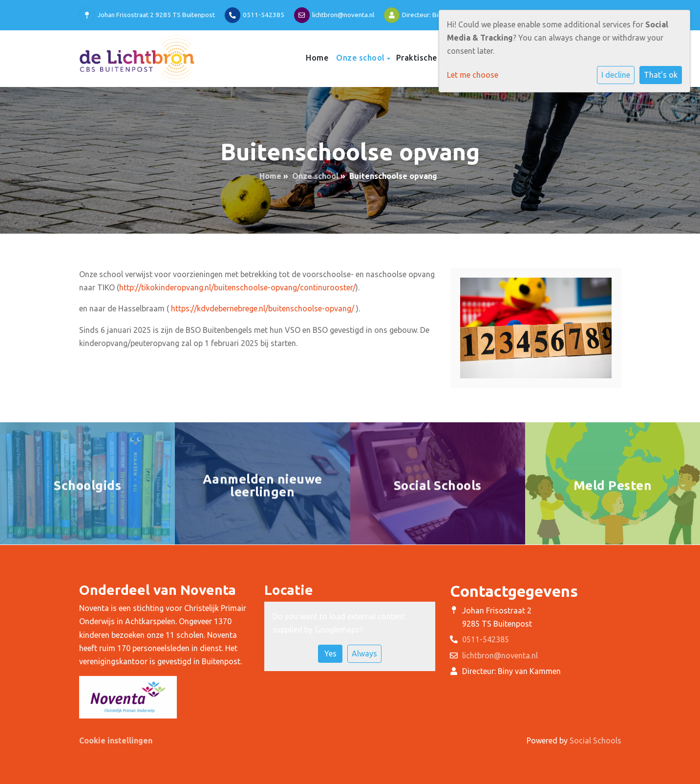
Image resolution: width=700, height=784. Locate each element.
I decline (616, 75)
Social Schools (595, 740)
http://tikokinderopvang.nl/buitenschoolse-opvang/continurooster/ (237, 287)
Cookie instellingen (116, 740)
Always (364, 653)
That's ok (661, 75)
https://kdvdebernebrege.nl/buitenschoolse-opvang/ (263, 308)
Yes (330, 653)
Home (317, 58)
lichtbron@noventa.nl (343, 15)
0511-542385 (264, 15)
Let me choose (473, 75)
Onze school (361, 58)
